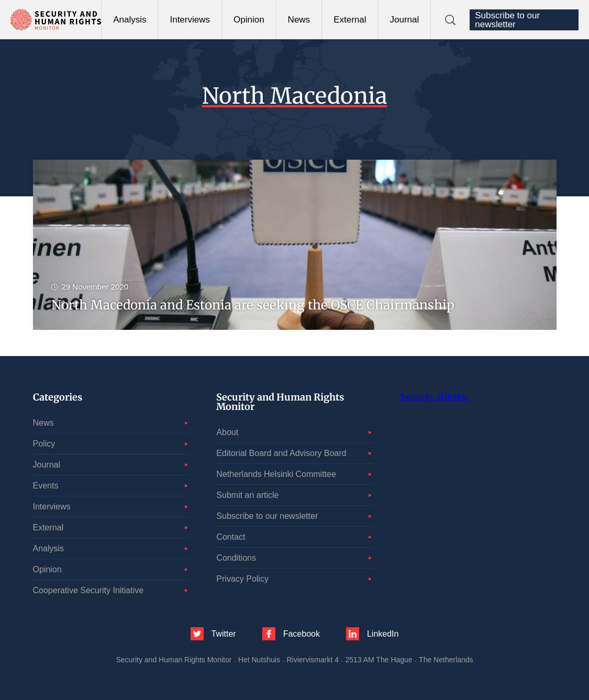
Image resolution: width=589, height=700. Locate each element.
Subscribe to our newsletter (507, 20)
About (227, 432)
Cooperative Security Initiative (88, 590)
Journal (405, 20)
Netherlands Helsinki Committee (276, 474)
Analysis (130, 20)
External (350, 20)
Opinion (249, 20)
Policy (44, 444)
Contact (231, 537)
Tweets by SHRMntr (435, 397)
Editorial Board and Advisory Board (281, 453)
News (299, 20)
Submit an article (247, 495)
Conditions (236, 558)
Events (46, 486)
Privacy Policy (242, 579)
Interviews (190, 20)
